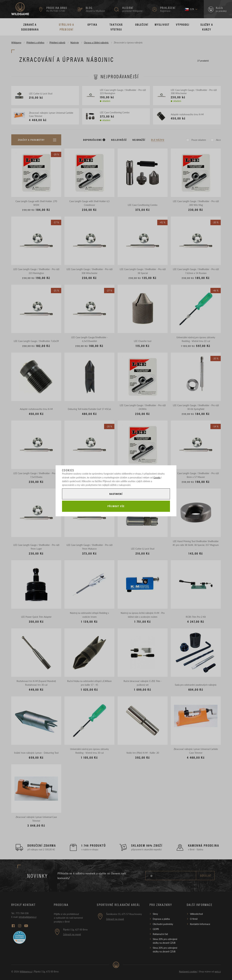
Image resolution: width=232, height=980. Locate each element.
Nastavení (116, 494)
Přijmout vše (116, 506)
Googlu (157, 477)
